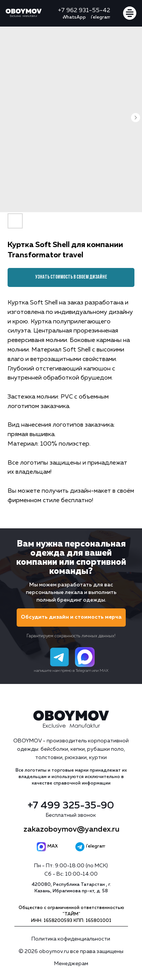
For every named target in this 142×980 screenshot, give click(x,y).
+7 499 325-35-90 (71, 806)
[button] (71, 618)
